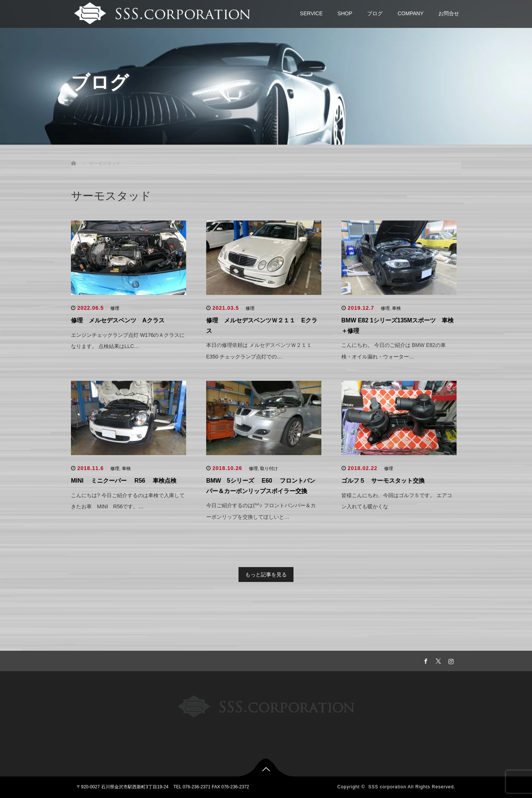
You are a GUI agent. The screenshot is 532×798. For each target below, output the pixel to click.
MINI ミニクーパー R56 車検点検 (124, 481)
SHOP (345, 13)
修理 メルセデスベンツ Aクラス (118, 320)
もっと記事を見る (266, 575)
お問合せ (449, 13)
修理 (115, 308)
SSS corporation (387, 787)
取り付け (269, 469)
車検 (396, 308)
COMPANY (411, 13)
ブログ (375, 13)
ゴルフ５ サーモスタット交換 (383, 481)
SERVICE (311, 13)
